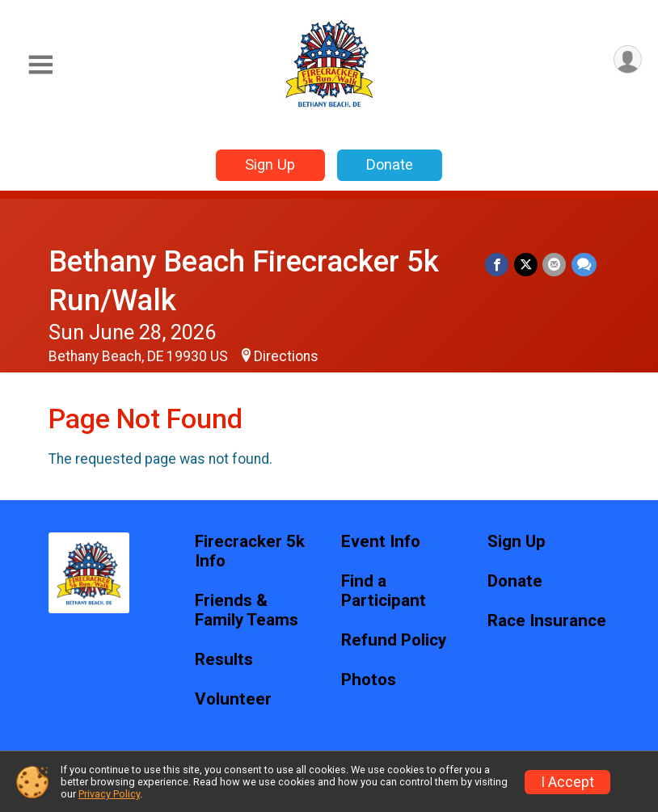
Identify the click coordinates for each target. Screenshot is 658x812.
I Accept (567, 782)
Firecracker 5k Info (250, 551)
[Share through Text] (584, 265)
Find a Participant (384, 591)
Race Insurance (547, 621)
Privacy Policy (109, 794)
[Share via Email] (555, 265)
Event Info (381, 542)
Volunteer (233, 699)
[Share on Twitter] (527, 265)
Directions (286, 356)
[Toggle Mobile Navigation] (40, 65)
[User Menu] (627, 60)
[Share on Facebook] (498, 265)
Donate (390, 164)
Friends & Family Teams (247, 610)
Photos (369, 680)
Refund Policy (394, 640)
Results (224, 660)
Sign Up (270, 164)
